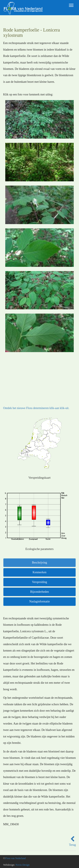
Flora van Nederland (15, 858)
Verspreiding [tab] (40, 582)
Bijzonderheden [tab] (39, 592)
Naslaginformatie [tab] (39, 601)
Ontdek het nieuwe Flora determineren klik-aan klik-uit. (36, 408)
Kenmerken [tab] (39, 572)
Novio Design (23, 865)
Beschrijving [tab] (40, 563)
